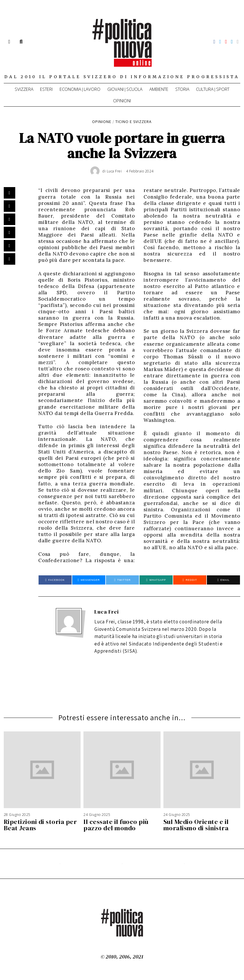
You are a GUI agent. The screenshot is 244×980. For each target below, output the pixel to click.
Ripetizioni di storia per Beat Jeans (40, 825)
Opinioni (122, 101)
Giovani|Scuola (125, 89)
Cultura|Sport (213, 89)
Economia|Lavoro (80, 89)
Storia (182, 89)
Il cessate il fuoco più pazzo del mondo (116, 825)
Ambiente (159, 89)
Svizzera (24, 89)
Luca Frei (107, 612)
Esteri (46, 89)
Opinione (102, 121)
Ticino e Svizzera (134, 121)
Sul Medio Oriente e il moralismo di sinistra (196, 825)
